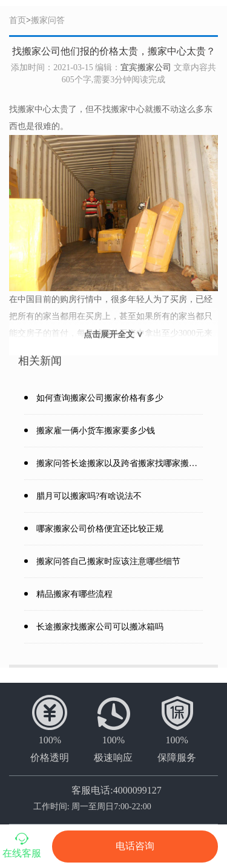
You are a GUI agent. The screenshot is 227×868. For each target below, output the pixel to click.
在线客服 (22, 845)
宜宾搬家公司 (146, 67)
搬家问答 (48, 20)
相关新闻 (40, 361)
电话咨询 (135, 846)
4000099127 (137, 790)
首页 (18, 20)
